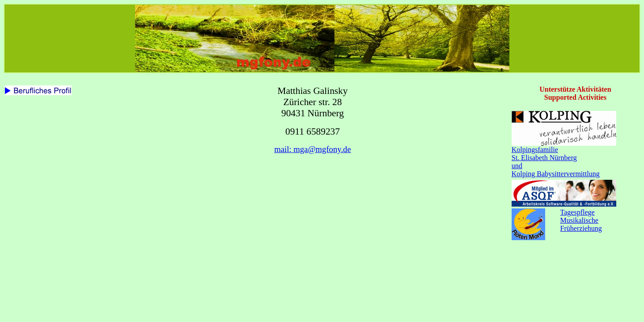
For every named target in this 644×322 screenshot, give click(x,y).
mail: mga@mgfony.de (312, 149)
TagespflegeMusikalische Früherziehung (581, 220)
